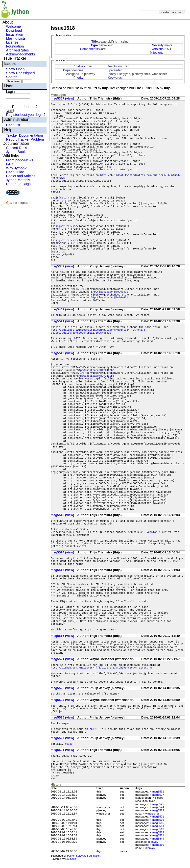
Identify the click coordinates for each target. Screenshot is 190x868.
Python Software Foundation (84, 856)
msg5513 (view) (62, 515)
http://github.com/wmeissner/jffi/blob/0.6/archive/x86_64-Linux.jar (102, 668)
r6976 (76, 338)
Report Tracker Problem (25, 139)
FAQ (10, 164)
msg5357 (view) (62, 98)
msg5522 (158, 810)
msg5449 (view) (62, 309)
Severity (158, 45)
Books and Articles (21, 176)
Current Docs (16, 148)
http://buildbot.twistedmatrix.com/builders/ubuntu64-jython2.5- (116, 177)
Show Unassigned (20, 73)
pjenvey (153, 842)
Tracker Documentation (24, 135)
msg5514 (158, 826)
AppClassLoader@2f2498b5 (96, 370)
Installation (14, 34)
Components (89, 49)
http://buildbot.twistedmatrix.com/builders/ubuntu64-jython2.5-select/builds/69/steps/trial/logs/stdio (99, 331)
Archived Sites (17, 50)
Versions (157, 49)
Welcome (13, 26)
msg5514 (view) (62, 552)
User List (13, 125)
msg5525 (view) (62, 717)
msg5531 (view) (62, 750)
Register (13, 115)
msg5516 (158, 820)
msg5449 (158, 839)
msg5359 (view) (62, 266)
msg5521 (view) (62, 659)
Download (14, 30)
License (12, 42)
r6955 (101, 278)
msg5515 (158, 823)
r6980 (69, 744)
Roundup (71, 859)
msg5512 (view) (62, 353)
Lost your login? (33, 115)
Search (12, 77)
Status (79, 66)
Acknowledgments (20, 54)
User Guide (15, 172)
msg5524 (158, 807)
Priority (78, 78)
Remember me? (25, 107)
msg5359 (158, 845)
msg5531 (158, 792)
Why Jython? (16, 168)
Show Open (15, 69)
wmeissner (152, 814)
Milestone (157, 53)
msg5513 (158, 829)
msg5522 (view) (62, 688)
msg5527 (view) (62, 738)
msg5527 (158, 795)
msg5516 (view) (62, 636)
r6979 (93, 729)
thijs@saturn (60, 198)
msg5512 (158, 832)
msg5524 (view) (62, 700)
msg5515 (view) (62, 570)
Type (94, 45)
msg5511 (158, 835)
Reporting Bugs (18, 184)
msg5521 (158, 817)
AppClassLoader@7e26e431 (110, 292)
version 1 (153, 532)
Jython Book (16, 152)
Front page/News (20, 160)
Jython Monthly (18, 180)
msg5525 (158, 804)
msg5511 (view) (62, 321)
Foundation (15, 46)
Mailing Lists (16, 38)
